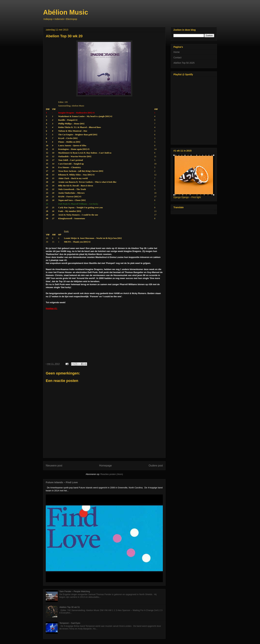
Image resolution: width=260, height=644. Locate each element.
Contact (177, 58)
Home (177, 52)
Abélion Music (66, 12)
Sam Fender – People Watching (75, 591)
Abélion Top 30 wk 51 (70, 607)
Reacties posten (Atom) (112, 474)
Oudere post (156, 466)
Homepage (105, 466)
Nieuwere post (54, 466)
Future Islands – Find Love (62, 482)
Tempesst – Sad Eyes (70, 623)
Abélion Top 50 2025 (184, 63)
